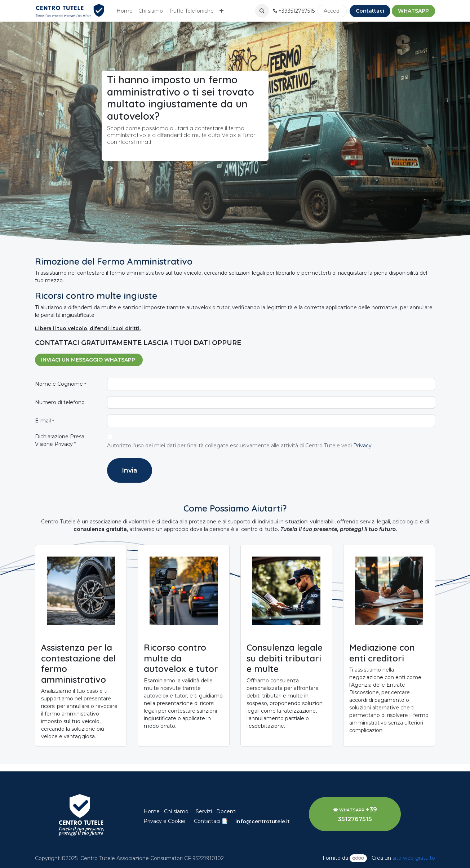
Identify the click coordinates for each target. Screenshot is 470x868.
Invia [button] (130, 470)
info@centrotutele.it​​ (263, 821)
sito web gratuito (414, 858)
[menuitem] (125, 11)
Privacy (363, 446)
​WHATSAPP (413, 11)
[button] (262, 11)
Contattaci (370, 11)
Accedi (332, 11)
